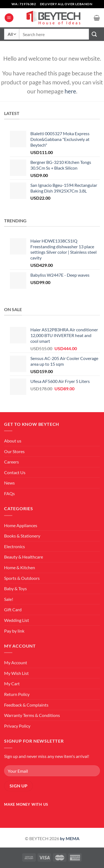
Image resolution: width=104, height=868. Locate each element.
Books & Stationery (22, 536)
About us (13, 441)
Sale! (9, 599)
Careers (11, 462)
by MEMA (70, 838)
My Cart (12, 684)
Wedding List (17, 620)
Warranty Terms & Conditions (32, 715)
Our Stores (14, 451)
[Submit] (94, 34)
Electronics (15, 546)
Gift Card (13, 609)
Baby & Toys (15, 588)
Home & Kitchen (20, 567)
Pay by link (14, 631)
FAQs (9, 493)
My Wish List (16, 673)
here (70, 91)
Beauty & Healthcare (24, 557)
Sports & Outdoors (22, 578)
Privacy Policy (17, 726)
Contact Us (15, 472)
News (9, 483)
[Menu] (9, 18)
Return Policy (17, 694)
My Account (16, 662)
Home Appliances (21, 525)
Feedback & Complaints (26, 705)
